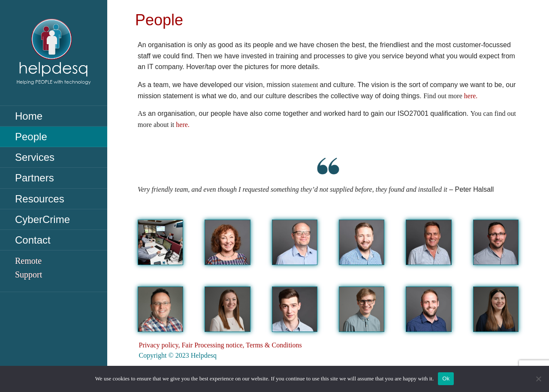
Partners (35, 178)
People (31, 137)
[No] (538, 379)
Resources (40, 199)
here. (471, 96)
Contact (33, 240)
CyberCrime (42, 219)
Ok (446, 378)
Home (29, 116)
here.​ (183, 125)
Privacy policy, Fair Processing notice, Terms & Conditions (220, 345)
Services (35, 157)
